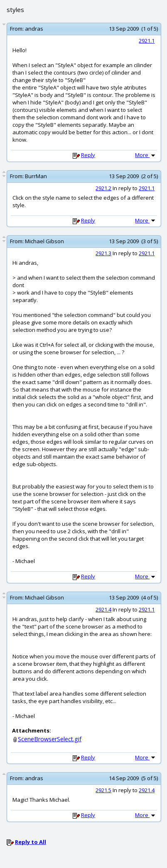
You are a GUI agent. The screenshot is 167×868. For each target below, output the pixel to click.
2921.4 (103, 609)
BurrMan (36, 176)
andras (34, 29)
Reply (88, 155)
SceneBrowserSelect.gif (50, 739)
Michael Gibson (44, 241)
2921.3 (103, 253)
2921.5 (103, 790)
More (146, 155)
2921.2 (103, 188)
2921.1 (147, 41)
